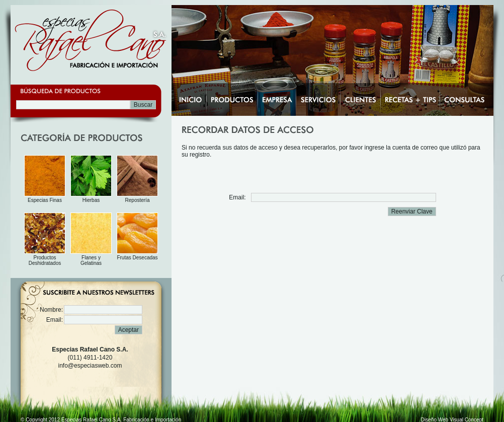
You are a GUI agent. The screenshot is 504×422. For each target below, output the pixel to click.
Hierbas (91, 200)
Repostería (138, 200)
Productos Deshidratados (45, 260)
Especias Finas (45, 200)
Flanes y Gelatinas (91, 260)
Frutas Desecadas (137, 258)
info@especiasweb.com (90, 366)
